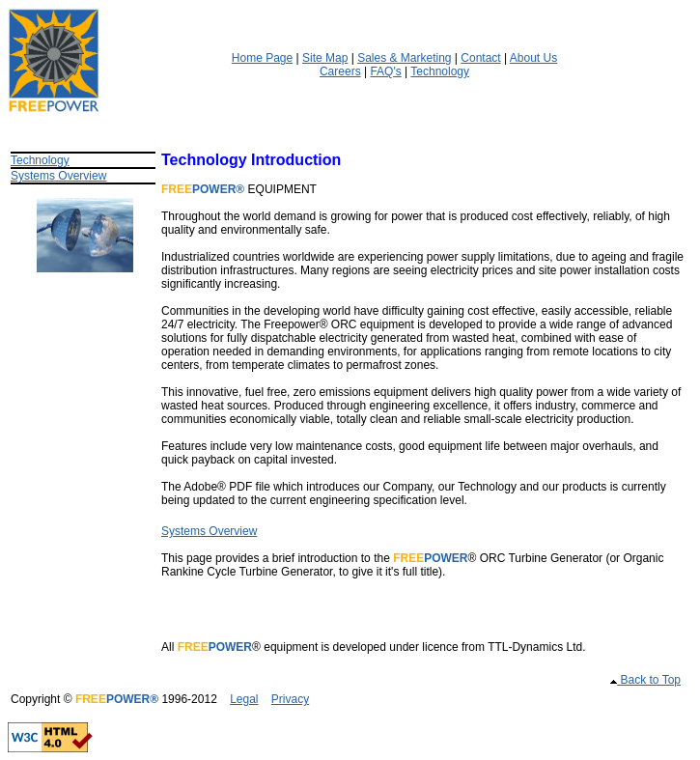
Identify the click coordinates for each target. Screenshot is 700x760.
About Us (533, 58)
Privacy (290, 699)
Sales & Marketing (404, 58)
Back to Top (649, 680)
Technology (440, 71)
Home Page (262, 58)
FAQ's (385, 71)
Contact (480, 58)
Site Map (325, 58)
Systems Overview (58, 176)
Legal (244, 699)
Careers (340, 71)
